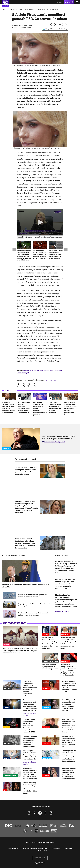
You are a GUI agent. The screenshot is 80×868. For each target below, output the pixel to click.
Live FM (60, 2)
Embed (20, 237)
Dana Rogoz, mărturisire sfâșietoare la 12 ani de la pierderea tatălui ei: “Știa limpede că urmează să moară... (20, 650)
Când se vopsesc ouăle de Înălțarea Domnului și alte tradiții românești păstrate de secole (29, 755)
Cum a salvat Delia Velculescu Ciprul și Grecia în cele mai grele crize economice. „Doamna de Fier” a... (69, 686)
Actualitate (14, 9)
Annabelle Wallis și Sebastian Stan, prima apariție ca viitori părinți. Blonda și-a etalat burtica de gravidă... (69, 773)
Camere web (68, 848)
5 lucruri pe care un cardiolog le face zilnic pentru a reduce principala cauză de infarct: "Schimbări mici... (69, 756)
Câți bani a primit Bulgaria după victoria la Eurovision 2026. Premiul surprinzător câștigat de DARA (29, 726)
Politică (21, 9)
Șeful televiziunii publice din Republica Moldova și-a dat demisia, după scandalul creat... (24, 407)
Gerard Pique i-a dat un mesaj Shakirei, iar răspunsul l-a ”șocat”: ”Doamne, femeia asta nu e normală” (69, 705)
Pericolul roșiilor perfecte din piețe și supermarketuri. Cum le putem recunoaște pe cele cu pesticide (40, 254)
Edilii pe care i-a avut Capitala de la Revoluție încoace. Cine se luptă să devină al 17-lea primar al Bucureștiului (25, 543)
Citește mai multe (61, 612)
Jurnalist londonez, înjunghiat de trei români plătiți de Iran (50, 667)
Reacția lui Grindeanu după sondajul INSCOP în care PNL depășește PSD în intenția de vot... (8, 407)
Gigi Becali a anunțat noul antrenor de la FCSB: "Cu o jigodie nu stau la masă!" (58, 437)
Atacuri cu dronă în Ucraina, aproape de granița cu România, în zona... (32, 596)
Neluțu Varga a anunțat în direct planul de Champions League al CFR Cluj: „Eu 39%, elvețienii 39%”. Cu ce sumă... (68, 670)
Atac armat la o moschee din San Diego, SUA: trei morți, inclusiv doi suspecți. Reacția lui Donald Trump (65, 584)
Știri (8, 9)
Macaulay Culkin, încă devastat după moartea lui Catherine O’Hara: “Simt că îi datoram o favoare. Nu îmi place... (69, 726)
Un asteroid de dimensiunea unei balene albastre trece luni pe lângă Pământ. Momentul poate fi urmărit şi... (30, 705)
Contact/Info (42, 850)
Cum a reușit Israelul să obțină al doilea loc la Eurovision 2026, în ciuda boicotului (55, 407)
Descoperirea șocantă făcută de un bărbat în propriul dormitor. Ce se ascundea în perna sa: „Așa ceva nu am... (30, 773)
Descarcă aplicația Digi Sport (55, 442)
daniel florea (39, 370)
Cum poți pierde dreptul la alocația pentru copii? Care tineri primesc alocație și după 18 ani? (68, 741)
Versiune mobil (40, 858)
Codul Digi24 (56, 848)
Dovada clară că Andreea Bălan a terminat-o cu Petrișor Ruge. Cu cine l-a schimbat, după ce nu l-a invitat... (50, 643)
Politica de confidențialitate (46, 842)
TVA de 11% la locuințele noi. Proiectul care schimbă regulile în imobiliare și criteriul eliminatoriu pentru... (30, 688)
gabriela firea (28, 370)
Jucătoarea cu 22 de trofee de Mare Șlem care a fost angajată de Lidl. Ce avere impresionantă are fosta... (69, 643)
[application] (40, 222)
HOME (4, 9)
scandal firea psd (23, 373)
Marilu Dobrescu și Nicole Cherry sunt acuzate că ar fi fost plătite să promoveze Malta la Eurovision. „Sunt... (30, 788)
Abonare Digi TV (13, 848)
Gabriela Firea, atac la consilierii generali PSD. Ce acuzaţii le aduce (41, 9)
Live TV (68, 2)
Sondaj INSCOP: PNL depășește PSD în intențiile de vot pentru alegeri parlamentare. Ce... (70, 408)
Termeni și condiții (31, 842)
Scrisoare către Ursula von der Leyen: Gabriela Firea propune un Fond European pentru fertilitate (26, 471)
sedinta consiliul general (53, 370)
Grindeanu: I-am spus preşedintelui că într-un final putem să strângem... (33, 614)
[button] (40, 222)
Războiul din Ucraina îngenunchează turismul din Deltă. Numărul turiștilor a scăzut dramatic (56, 254)
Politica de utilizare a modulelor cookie (35, 848)
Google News (52, 380)
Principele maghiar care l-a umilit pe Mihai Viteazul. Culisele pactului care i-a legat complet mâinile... (30, 741)
